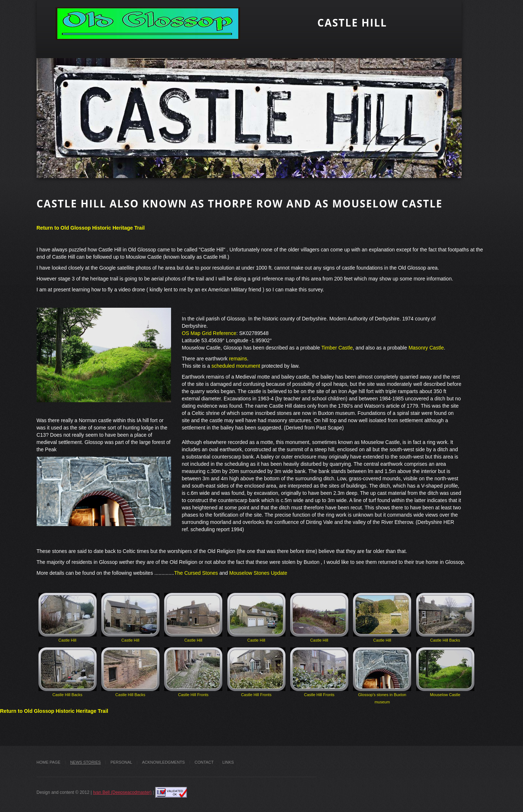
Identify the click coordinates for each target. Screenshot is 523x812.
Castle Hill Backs (445, 618)
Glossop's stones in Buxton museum (382, 676)
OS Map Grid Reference (209, 333)
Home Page (49, 762)
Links (228, 762)
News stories (85, 762)
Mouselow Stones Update (258, 573)
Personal (121, 762)
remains (238, 359)
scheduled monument (236, 366)
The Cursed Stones (196, 573)
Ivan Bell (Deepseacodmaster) (122, 792)
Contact (204, 762)
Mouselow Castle (445, 672)
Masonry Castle (426, 348)
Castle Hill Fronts (193, 672)
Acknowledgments (163, 762)
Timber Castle (337, 348)
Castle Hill (68, 618)
